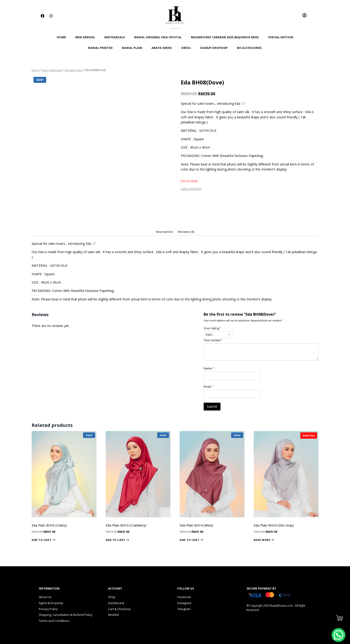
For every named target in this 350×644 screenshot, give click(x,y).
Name (210, 370)
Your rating (213, 329)
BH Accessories (249, 48)
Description (164, 232)
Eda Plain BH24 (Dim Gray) (274, 527)
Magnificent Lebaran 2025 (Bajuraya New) (225, 37)
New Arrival (85, 37)
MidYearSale (115, 37)
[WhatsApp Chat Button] (338, 635)
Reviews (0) (186, 232)
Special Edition (281, 37)
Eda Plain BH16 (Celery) (49, 527)
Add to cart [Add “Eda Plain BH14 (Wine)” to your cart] (191, 542)
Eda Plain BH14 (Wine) (196, 527)
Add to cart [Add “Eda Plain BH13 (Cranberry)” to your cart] (118, 542)
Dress (186, 48)
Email (209, 388)
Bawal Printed (100, 48)
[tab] (164, 232)
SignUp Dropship (214, 48)
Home (61, 37)
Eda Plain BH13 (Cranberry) (126, 527)
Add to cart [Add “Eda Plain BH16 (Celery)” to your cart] (43, 542)
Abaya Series (162, 48)
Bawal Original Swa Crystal (158, 37)
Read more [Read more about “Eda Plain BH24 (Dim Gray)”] (264, 542)
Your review (214, 341)
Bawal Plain (132, 48)
